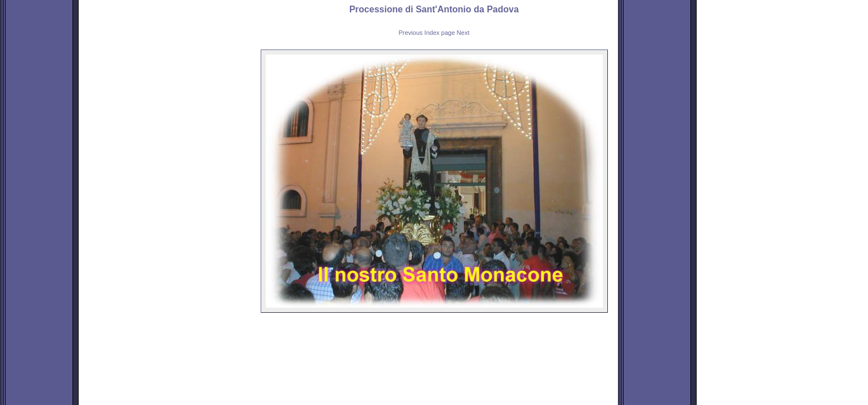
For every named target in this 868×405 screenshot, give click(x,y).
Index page (439, 33)
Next (463, 33)
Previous (411, 33)
